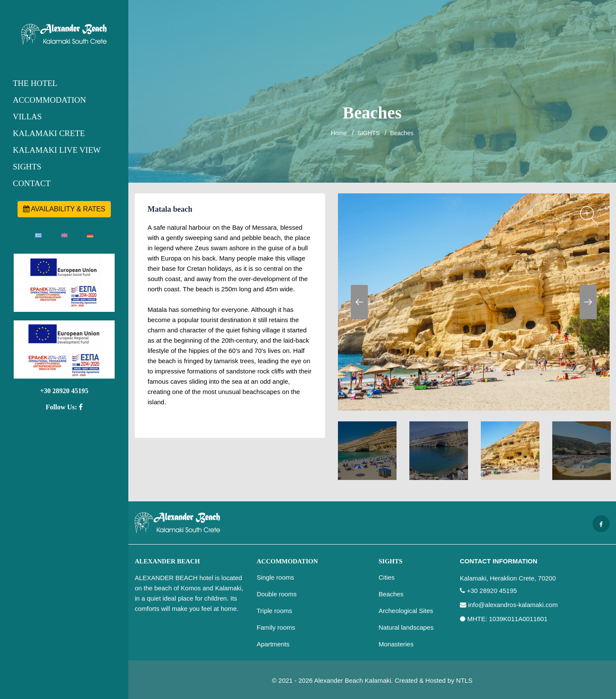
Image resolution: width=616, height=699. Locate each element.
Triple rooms (274, 611)
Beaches (402, 133)
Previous (359, 302)
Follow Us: (64, 407)
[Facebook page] (601, 524)
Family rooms (276, 627)
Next (588, 302)
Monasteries (396, 644)
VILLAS (27, 117)
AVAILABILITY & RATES (64, 209)
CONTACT (32, 183)
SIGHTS (27, 167)
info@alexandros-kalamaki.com (513, 605)
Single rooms (275, 577)
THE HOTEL (35, 83)
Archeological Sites (406, 611)
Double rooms (277, 594)
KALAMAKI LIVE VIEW (57, 150)
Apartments (273, 644)
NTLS (464, 680)
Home (339, 133)
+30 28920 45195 (64, 391)
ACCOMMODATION (49, 100)
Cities (387, 577)
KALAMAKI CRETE (49, 133)
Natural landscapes (406, 627)
